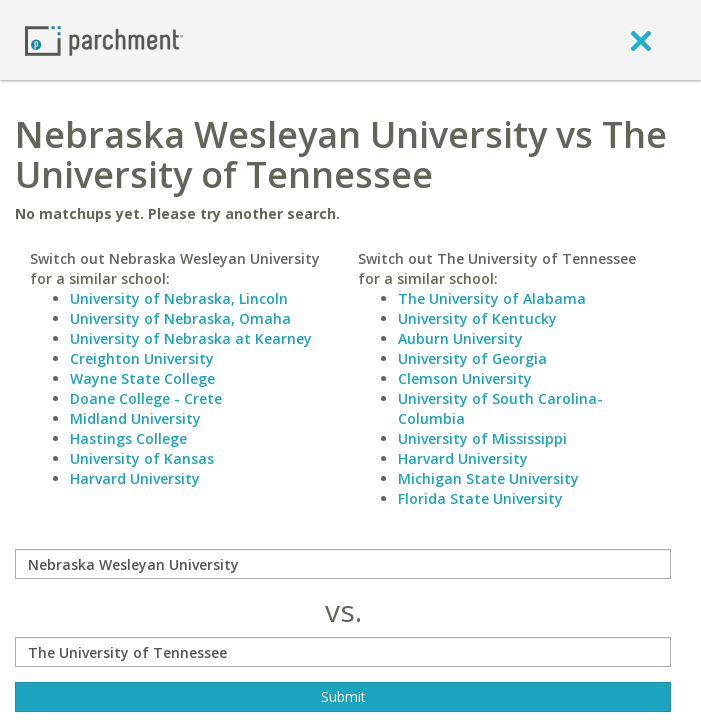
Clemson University (465, 378)
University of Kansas (142, 458)
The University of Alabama (492, 298)
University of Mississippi (482, 438)
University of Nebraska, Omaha (180, 318)
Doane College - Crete (146, 398)
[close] (641, 40)
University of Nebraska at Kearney (191, 338)
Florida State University (480, 498)
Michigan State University (488, 478)
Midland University (135, 418)
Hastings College (128, 438)
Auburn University (460, 338)
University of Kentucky (477, 318)
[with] (343, 652)
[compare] (343, 564)
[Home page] (104, 39)
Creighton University (142, 358)
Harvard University (135, 478)
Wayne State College (142, 378)
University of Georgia (472, 358)
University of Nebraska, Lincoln (179, 298)
